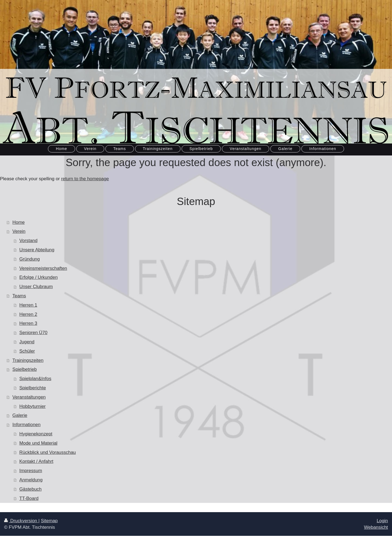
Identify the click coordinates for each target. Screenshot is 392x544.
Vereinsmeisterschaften (43, 268)
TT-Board (29, 498)
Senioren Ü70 (33, 333)
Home (19, 222)
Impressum (31, 471)
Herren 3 (28, 323)
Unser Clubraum (36, 287)
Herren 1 (28, 305)
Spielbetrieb (25, 369)
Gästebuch (30, 489)
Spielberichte (33, 388)
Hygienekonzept (36, 434)
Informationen (27, 425)
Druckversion (21, 521)
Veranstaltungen (29, 397)
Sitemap (49, 521)
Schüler (27, 351)
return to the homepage (85, 179)
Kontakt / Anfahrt (36, 461)
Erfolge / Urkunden (39, 277)
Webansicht (376, 527)
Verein (19, 231)
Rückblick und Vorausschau (48, 452)
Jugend (27, 342)
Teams (19, 296)
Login (382, 521)
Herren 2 (28, 314)
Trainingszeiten (28, 360)
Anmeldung (31, 480)
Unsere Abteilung (37, 250)
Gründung (30, 259)
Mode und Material (38, 443)
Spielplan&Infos (35, 379)
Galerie (20, 415)
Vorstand (28, 241)
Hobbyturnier (33, 406)
